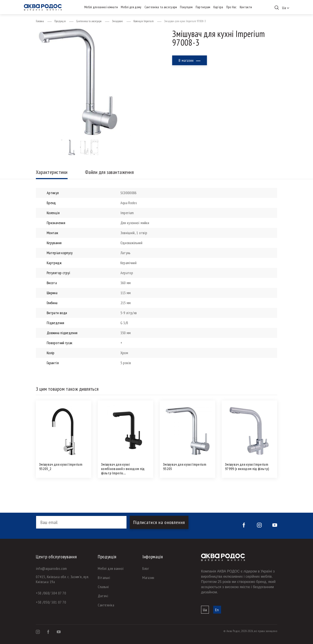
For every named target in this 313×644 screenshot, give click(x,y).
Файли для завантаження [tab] (109, 172)
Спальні (103, 587)
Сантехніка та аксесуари (161, 7)
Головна (40, 21)
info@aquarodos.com (51, 568)
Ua (205, 610)
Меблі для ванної (111, 568)
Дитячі (103, 596)
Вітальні (104, 578)
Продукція (60, 21)
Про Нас (231, 7)
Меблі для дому (131, 7)
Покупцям (186, 7)
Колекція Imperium (144, 21)
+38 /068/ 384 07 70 (51, 593)
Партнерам (203, 7)
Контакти (246, 7)
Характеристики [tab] (52, 172)
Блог (146, 568)
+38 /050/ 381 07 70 (51, 602)
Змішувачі (117, 21)
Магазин (148, 578)
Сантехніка (106, 605)
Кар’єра (218, 7)
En (217, 610)
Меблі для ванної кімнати (101, 7)
